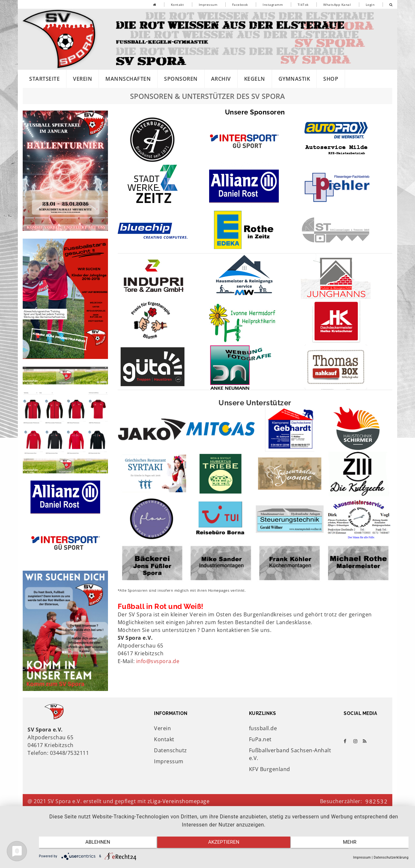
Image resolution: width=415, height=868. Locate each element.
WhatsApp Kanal (337, 5)
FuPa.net (260, 739)
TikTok (303, 5)
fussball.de (263, 728)
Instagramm (273, 5)
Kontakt (178, 5)
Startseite (44, 79)
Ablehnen (94, 844)
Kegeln (255, 79)
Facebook (240, 5)
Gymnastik (294, 79)
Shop (331, 79)
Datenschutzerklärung (391, 857)
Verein (83, 79)
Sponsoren (181, 79)
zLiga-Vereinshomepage (179, 801)
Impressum (208, 5)
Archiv (221, 79)
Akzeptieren (224, 844)
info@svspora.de (158, 661)
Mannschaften (128, 79)
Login (370, 5)
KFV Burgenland (270, 769)
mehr (353, 844)
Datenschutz (171, 750)
